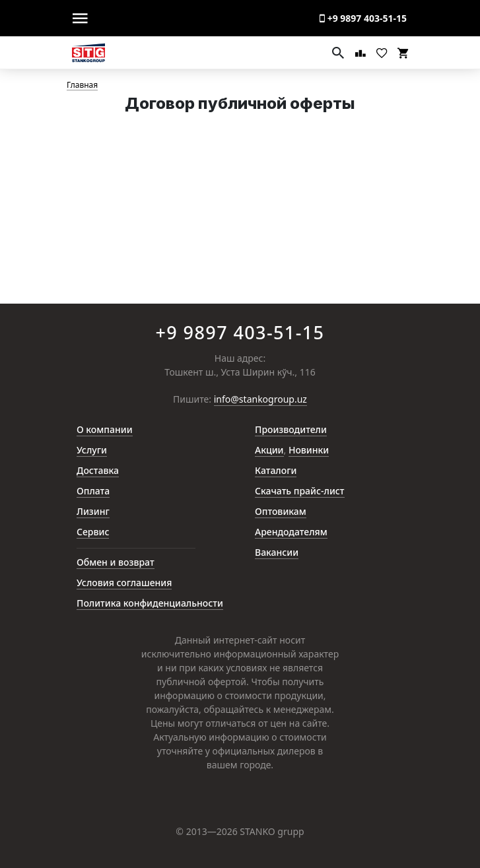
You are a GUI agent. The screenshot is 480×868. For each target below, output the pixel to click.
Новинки (309, 450)
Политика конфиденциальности (150, 603)
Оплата (93, 491)
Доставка (98, 470)
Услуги (92, 450)
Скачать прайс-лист (300, 491)
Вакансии (277, 552)
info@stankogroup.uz (260, 400)
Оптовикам (281, 511)
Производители (291, 429)
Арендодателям (291, 532)
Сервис (93, 532)
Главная (82, 85)
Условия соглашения (124, 583)
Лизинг (93, 511)
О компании (105, 429)
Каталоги (276, 470)
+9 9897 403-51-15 (363, 18)
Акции (269, 450)
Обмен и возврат (116, 562)
